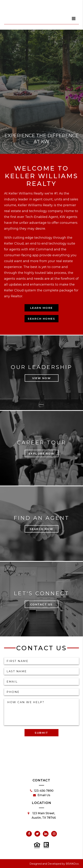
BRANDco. (73, 864)
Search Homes (41, 319)
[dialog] (74, 18)
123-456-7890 (42, 791)
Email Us (42, 795)
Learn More (41, 308)
